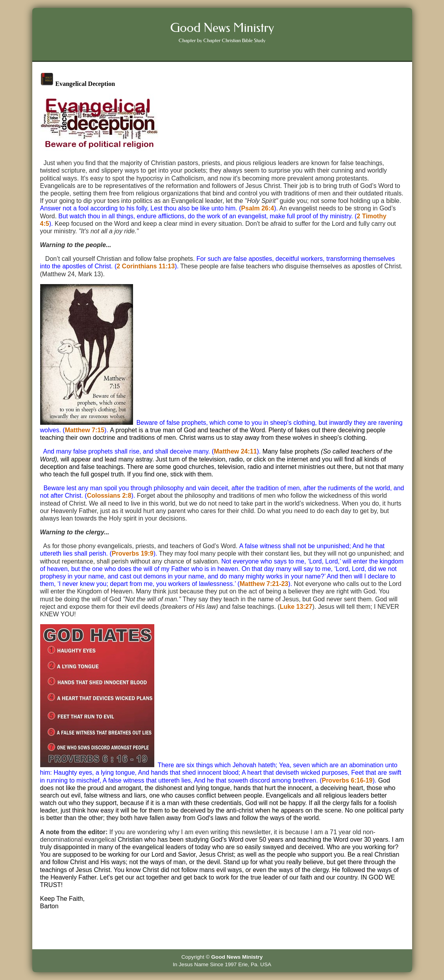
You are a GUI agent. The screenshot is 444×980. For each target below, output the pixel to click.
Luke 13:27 (296, 607)
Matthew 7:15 (85, 430)
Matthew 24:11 (235, 451)
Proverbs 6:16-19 (347, 780)
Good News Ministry (237, 957)
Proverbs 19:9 (133, 553)
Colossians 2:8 (109, 496)
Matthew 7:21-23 (264, 584)
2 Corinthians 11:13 (146, 266)
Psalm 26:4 (258, 208)
